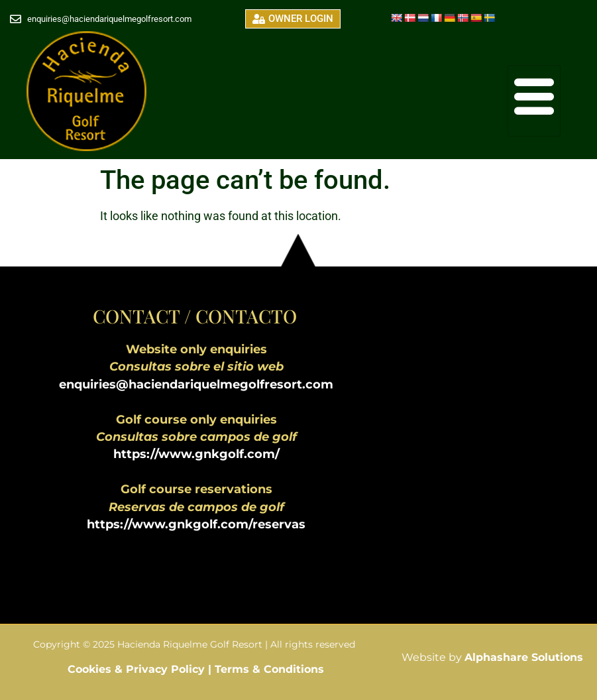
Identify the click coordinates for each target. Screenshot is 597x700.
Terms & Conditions (269, 669)
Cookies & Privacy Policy (138, 669)
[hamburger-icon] (534, 101)
